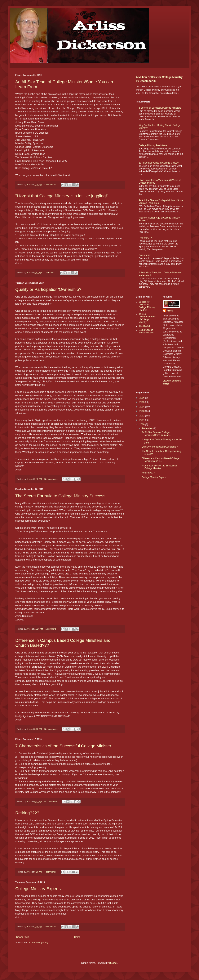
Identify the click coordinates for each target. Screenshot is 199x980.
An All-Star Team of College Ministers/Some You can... (156, 434)
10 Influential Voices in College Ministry (159, 163)
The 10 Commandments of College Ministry (147, 318)
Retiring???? (27, 813)
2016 (142, 398)
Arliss (170, 311)
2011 (142, 420)
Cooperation (145, 255)
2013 (142, 411)
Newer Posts (23, 937)
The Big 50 (144, 326)
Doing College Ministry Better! (146, 331)
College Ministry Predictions (153, 145)
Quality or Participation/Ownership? (48, 289)
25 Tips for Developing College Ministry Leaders (147, 306)
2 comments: (51, 927)
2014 (142, 407)
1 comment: (50, 273)
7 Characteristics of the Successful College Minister (63, 746)
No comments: (51, 479)
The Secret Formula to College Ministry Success (60, 496)
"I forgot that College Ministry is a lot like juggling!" (62, 196)
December (148, 428)
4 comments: (51, 185)
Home (77, 937)
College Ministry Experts (38, 889)
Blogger (113, 963)
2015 (142, 402)
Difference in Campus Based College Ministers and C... (160, 460)
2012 (142, 416)
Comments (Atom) (39, 943)
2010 (142, 424)
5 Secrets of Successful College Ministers (160, 108)
